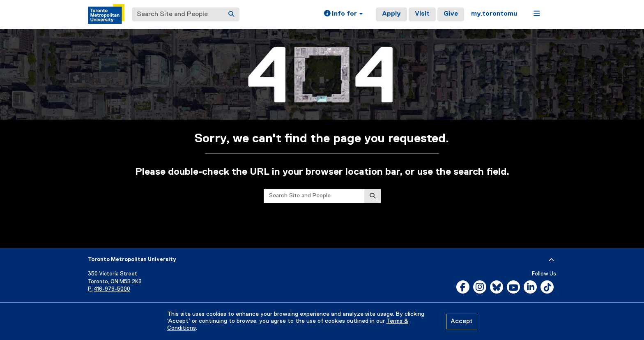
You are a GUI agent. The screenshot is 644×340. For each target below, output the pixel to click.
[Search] (231, 14)
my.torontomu (494, 14)
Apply (391, 14)
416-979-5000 (112, 289)
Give (451, 14)
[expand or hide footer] (551, 260)
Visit (422, 14)
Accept (462, 321)
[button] (343, 14)
